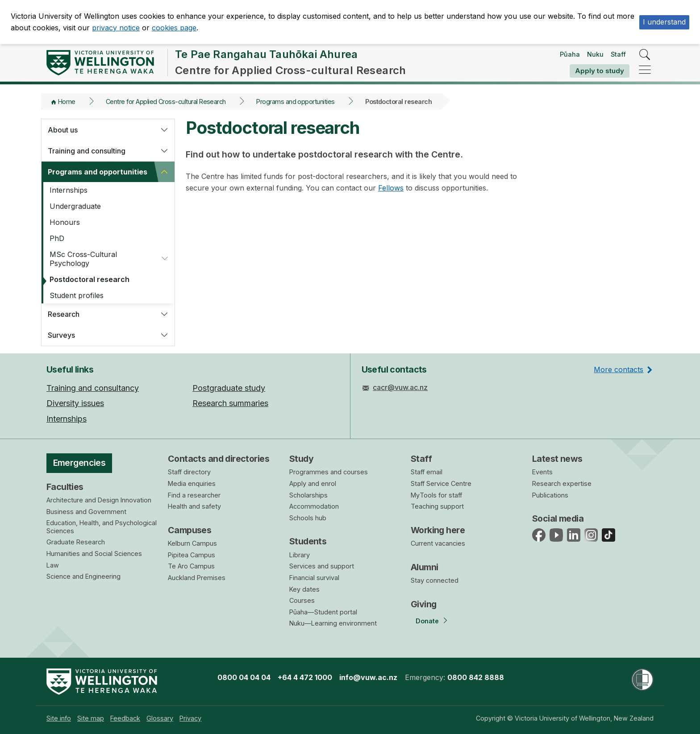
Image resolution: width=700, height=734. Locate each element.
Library (300, 555)
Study (301, 459)
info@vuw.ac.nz (368, 677)
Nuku (595, 54)
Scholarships (308, 495)
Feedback (125, 718)
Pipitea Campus (192, 555)
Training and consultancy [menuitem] (93, 388)
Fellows (391, 188)
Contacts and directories (219, 459)
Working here (438, 530)
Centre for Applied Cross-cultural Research (166, 102)
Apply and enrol (313, 483)
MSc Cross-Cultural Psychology (83, 259)
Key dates (304, 589)
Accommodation (314, 506)
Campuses (190, 530)
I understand (664, 22)
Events (542, 472)
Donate (427, 621)
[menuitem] (59, 718)
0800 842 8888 (476, 677)
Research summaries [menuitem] (230, 403)
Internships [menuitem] (67, 419)
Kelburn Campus (192, 543)
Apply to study (600, 71)
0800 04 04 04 (244, 677)
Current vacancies (438, 543)
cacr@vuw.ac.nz (400, 387)
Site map (91, 718)
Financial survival (314, 578)
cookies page (174, 28)
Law (53, 565)
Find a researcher (194, 495)
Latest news (557, 459)
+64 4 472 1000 (305, 677)
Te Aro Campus (191, 566)
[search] (645, 55)
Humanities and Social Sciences (94, 554)
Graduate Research (76, 542)
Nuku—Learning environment (333, 623)
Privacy (190, 718)
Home (67, 102)
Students (308, 541)
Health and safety (194, 506)
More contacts (619, 369)
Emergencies (79, 463)
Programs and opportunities (295, 102)
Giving (424, 604)
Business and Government (86, 512)
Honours (65, 222)
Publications (550, 495)
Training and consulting (87, 151)
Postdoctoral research (90, 279)
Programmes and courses (329, 472)
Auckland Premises (197, 578)
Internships (69, 190)
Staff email (427, 472)
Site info (59, 718)
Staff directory (189, 472)
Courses (302, 600)
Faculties (65, 487)
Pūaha (570, 54)
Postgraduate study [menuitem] (229, 388)
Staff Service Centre (441, 483)
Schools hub (308, 518)
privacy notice (116, 28)
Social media (558, 518)
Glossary (160, 718)
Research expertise (562, 483)
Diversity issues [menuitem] (75, 403)
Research (64, 314)
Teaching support (437, 506)
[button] (164, 130)
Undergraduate (75, 206)
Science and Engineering (83, 576)
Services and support (322, 566)
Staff (618, 54)
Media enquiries (192, 483)
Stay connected (435, 580)
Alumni (425, 567)
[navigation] (645, 70)
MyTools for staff (436, 495)
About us (63, 130)
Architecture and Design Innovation (99, 500)
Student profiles (77, 295)
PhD (57, 238)
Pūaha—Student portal (323, 612)
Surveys (61, 335)
